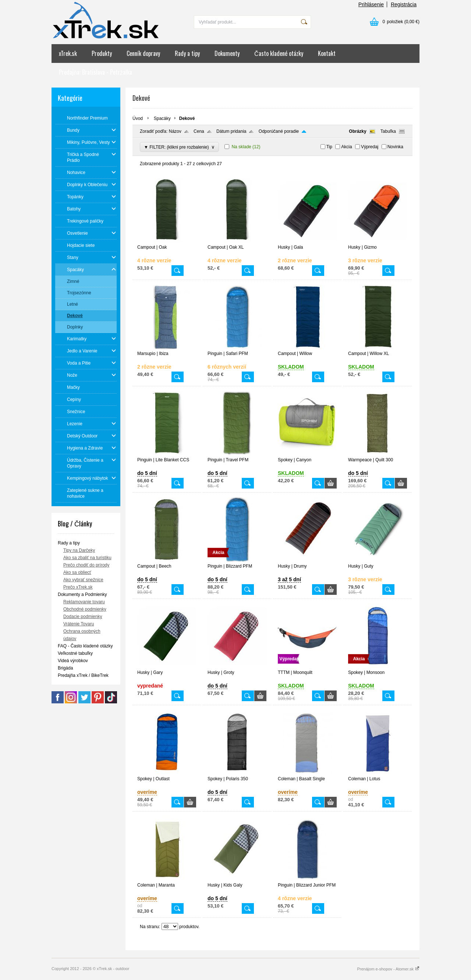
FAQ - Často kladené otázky (85, 646)
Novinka (395, 147)
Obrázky (357, 131)
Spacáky (162, 118)
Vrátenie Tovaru (79, 624)
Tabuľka (388, 131)
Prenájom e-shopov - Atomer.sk (388, 969)
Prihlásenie (371, 4)
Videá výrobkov (73, 661)
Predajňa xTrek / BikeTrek (83, 675)
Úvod (138, 118)
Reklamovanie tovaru (84, 602)
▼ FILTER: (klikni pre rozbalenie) (179, 147)
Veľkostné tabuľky (75, 653)
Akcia (346, 147)
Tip (329, 147)
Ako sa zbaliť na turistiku (87, 558)
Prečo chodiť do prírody (86, 565)
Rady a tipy (187, 53)
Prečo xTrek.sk (78, 587)
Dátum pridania (231, 131)
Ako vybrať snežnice (83, 580)
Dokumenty (227, 53)
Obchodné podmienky (85, 609)
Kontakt (327, 53)
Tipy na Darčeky (79, 550)
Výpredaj (370, 147)
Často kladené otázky (279, 53)
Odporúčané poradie (279, 131)
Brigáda (65, 668)
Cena (199, 131)
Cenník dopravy (143, 53)
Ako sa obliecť (77, 572)
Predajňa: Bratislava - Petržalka (95, 72)
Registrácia (404, 4)
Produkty (102, 53)
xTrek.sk (68, 53)
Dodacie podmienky (83, 617)
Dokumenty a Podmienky (82, 594)
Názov (175, 131)
